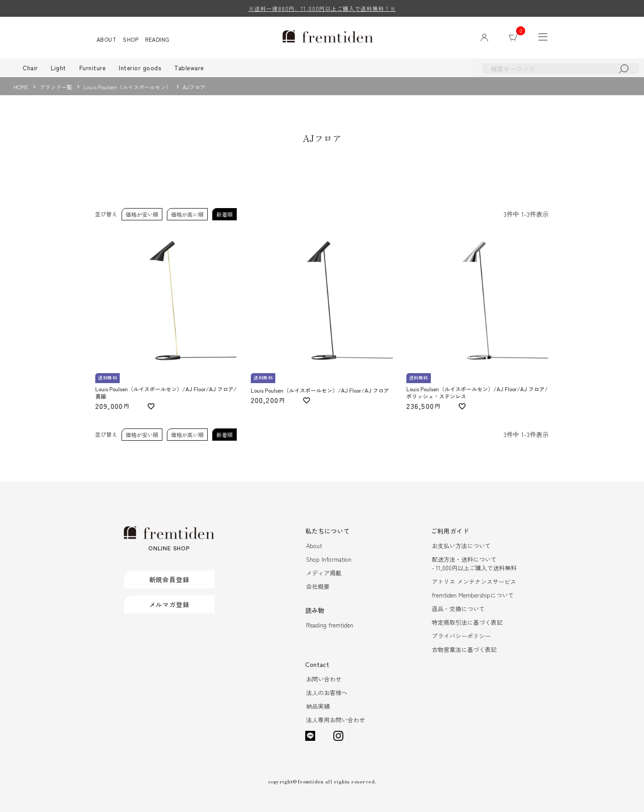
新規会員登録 (169, 579)
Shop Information (329, 560)
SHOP (131, 39)
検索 (624, 69)
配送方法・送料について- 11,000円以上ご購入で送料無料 (474, 564)
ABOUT (107, 39)
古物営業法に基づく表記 (464, 650)
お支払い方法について (461, 546)
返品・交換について (458, 609)
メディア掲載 (324, 573)
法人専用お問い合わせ (336, 720)
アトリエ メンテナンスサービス (474, 582)
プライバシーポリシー (461, 636)
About (314, 546)
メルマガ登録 (169, 604)
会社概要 (318, 587)
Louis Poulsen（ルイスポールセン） (127, 87)
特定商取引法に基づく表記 (467, 623)
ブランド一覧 (56, 87)
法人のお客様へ (327, 693)
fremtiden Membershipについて (473, 596)
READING (158, 39)
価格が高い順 (187, 214)
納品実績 (318, 707)
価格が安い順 (142, 214)
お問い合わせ (324, 679)
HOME (21, 87)
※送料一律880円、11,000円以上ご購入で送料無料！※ (322, 8)
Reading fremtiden (330, 625)
